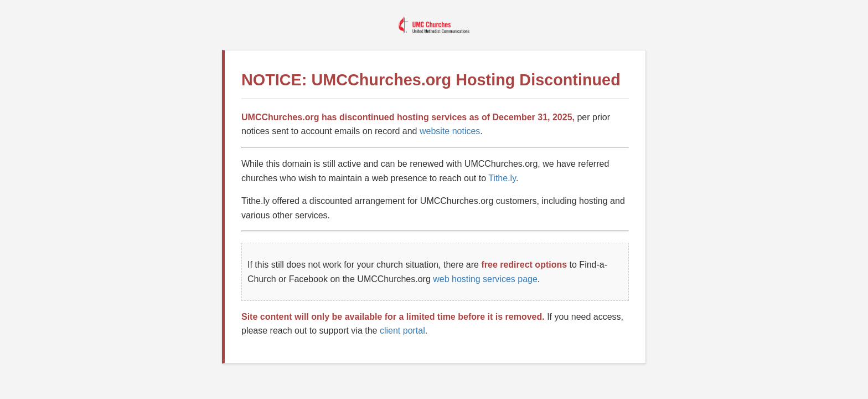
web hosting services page (485, 279)
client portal (402, 331)
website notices (450, 131)
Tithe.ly (502, 178)
